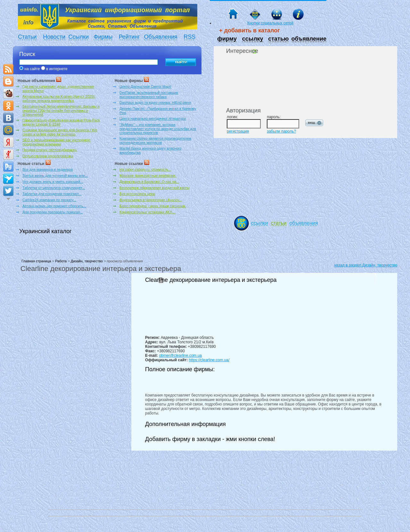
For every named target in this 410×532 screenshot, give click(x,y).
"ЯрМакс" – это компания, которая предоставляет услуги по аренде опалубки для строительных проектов (158, 129)
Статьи (27, 37)
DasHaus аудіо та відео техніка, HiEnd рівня (155, 102)
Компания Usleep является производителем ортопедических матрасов (155, 140)
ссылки (260, 223)
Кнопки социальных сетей (270, 23)
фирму (227, 39)
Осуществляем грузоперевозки (48, 156)
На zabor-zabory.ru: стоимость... (145, 169)
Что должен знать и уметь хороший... (53, 182)
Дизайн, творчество (87, 261)
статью (278, 39)
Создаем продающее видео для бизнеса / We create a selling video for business (60, 132)
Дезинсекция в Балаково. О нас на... (149, 182)
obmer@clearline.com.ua (180, 356)
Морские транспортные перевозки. (148, 176)
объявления (303, 223)
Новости (54, 37)
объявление (309, 39)
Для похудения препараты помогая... (53, 212)
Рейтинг (129, 37)
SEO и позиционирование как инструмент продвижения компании (57, 142)
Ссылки (79, 37)
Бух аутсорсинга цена (137, 194)
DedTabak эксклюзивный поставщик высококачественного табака (149, 95)
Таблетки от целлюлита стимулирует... (54, 188)
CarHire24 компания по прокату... (49, 200)
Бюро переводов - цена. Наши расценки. (153, 206)
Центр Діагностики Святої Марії (145, 86)
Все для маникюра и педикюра (48, 169)
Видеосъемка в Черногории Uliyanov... (151, 200)
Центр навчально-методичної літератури (153, 119)
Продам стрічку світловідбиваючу (50, 150)
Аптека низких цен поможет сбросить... (54, 206)
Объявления (161, 37)
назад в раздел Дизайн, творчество (366, 265)
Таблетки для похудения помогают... (52, 194)
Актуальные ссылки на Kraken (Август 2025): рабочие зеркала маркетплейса (59, 98)
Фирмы (103, 37)
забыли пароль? (281, 131)
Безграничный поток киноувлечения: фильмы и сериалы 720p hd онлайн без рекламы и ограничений (61, 110)
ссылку (253, 39)
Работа (61, 261)
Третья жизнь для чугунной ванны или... (55, 176)
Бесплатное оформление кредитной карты (154, 188)
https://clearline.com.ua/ (209, 360)
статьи (279, 223)
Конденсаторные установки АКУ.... (147, 212)
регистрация (238, 131)
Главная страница (36, 261)
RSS (189, 37)
